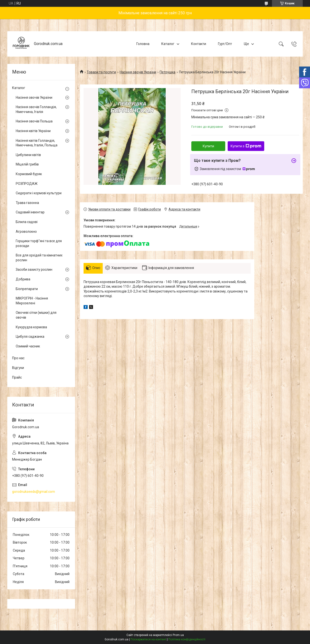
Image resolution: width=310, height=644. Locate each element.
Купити (208, 146)
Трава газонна (27, 203)
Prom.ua (178, 635)
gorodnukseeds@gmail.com (34, 492)
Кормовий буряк (29, 174)
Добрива (23, 279)
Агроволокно (26, 232)
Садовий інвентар (30, 212)
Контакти (199, 44)
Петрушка (167, 72)
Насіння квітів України (33, 131)
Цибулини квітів (28, 155)
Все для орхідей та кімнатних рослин (39, 258)
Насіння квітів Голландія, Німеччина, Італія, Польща (37, 143)
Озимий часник (28, 346)
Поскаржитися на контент (148, 639)
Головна (143, 44)
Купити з (246, 146)
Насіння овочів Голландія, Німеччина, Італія (36, 109)
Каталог (168, 44)
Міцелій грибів (27, 164)
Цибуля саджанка (30, 337)
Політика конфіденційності (187, 639)
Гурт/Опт (225, 44)
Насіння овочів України (138, 72)
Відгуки (18, 368)
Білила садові (27, 222)
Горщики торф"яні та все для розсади (39, 243)
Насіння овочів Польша (34, 121)
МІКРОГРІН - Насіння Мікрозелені (32, 301)
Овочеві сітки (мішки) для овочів (36, 315)
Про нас (18, 358)
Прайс (17, 377)
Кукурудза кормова (31, 327)
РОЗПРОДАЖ (27, 184)
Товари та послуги (101, 72)
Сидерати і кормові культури (39, 193)
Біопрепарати (27, 289)
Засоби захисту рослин (34, 270)
